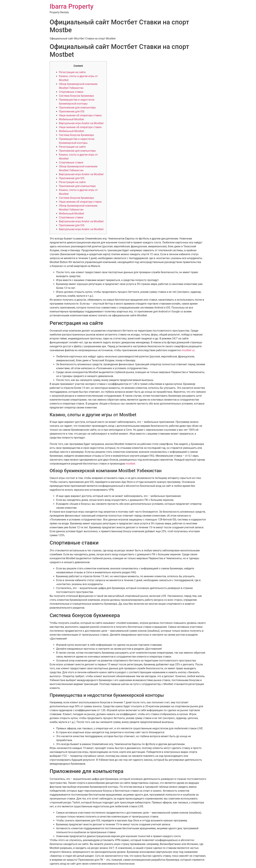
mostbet (130, 464)
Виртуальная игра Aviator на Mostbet (81, 123)
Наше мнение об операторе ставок (80, 115)
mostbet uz (188, 350)
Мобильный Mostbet (71, 119)
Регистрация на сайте (72, 72)
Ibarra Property (72, 6)
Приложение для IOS (72, 111)
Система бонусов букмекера (76, 96)
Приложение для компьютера (77, 108)
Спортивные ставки (71, 92)
